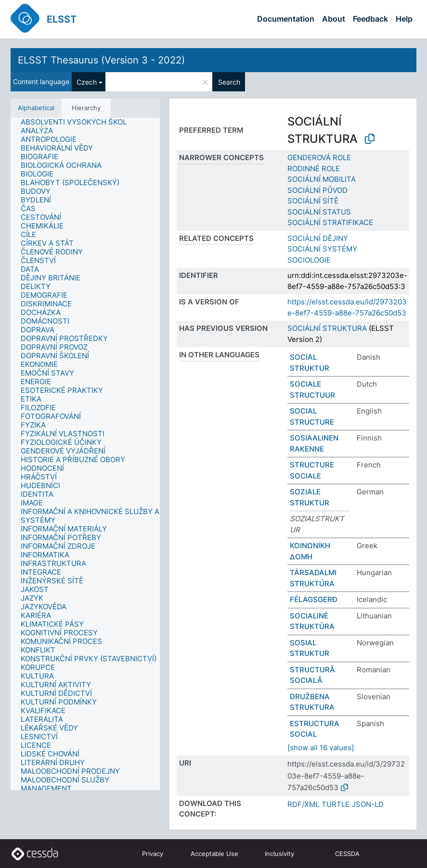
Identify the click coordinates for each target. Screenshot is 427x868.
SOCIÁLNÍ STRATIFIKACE (330, 222)
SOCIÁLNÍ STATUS (319, 212)
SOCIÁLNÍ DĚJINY (318, 238)
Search (229, 82)
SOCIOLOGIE (309, 260)
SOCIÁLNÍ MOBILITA (322, 179)
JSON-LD (368, 804)
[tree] (85, 454)
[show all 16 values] (321, 748)
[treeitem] (78, 122)
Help (404, 19)
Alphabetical (36, 108)
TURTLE (336, 804)
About (334, 19)
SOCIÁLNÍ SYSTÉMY (322, 249)
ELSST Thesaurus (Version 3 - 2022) (101, 60)
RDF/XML (303, 804)
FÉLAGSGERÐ (314, 599)
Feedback (370, 19)
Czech (87, 82)
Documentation (286, 19)
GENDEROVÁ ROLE (319, 157)
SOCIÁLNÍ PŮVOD (317, 190)
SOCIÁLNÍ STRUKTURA (327, 328)
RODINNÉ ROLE (314, 169)
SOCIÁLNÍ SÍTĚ (313, 201)
